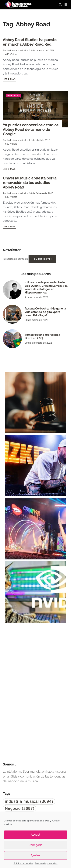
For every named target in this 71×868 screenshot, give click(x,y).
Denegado (35, 845)
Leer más (9, 79)
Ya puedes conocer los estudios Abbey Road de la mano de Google (31, 129)
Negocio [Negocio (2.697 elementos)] (20, 808)
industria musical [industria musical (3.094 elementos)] (29, 801)
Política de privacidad (46, 863)
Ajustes (35, 855)
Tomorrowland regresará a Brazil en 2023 (42, 336)
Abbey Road (13, 95)
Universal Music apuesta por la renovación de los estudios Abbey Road (30, 183)
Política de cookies (23, 863)
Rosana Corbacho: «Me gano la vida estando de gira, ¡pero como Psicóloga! (45, 312)
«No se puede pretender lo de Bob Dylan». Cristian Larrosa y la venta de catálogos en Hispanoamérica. (46, 287)
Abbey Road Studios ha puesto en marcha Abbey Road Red (30, 42)
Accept (36, 835)
